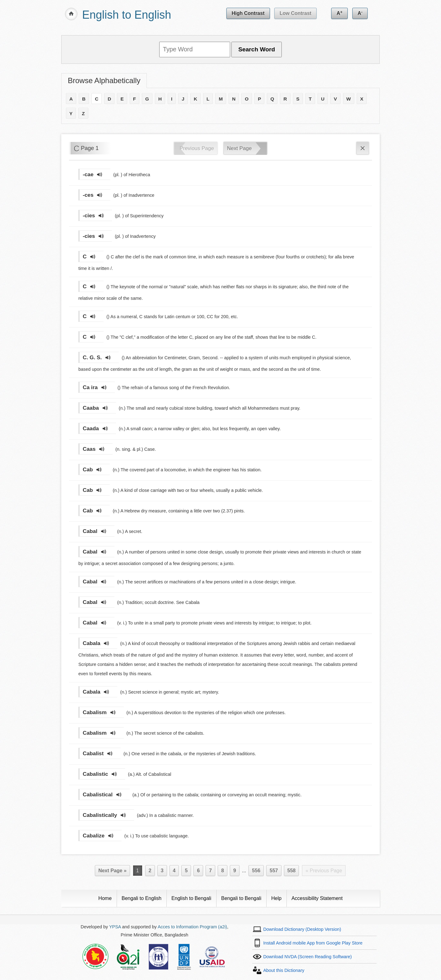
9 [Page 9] (235, 871)
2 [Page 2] (150, 871)
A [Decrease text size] (360, 13)
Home (105, 898)
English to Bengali (191, 898)
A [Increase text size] (339, 13)
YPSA (115, 927)
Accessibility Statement (317, 898)
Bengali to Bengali (241, 898)
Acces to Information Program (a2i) (192, 927)
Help (276, 898)
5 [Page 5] (186, 871)
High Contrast (248, 13)
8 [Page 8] (223, 871)
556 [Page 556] (256, 871)
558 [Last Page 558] (292, 871)
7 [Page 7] (210, 871)
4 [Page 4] (174, 871)
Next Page (239, 148)
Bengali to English (142, 898)
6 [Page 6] (198, 871)
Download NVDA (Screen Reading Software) (307, 957)
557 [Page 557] (274, 871)
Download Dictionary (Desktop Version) (302, 929)
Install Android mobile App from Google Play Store (313, 943)
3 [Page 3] (162, 871)
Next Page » (112, 871)
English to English (127, 15)
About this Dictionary (284, 970)
